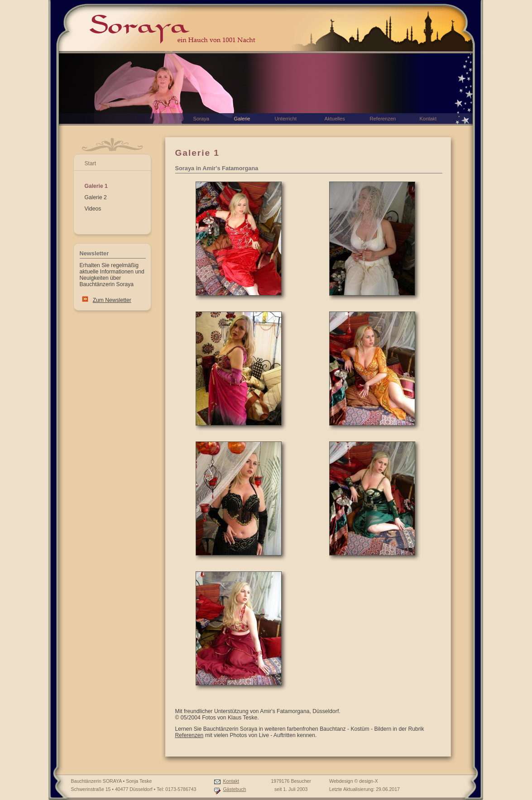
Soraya (201, 119)
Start (91, 163)
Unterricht (286, 119)
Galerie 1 (96, 186)
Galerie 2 (96, 197)
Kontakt (231, 781)
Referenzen (189, 735)
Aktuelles (335, 119)
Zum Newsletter (112, 300)
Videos (93, 209)
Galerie (242, 119)
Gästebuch (234, 789)
